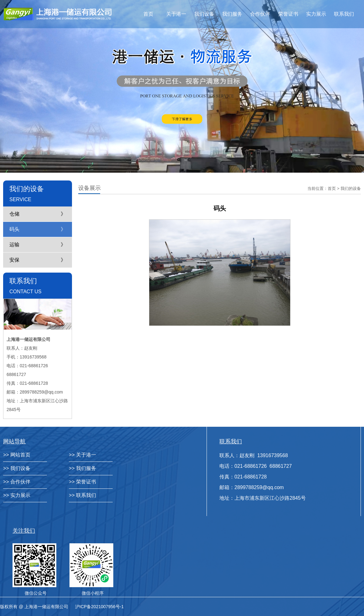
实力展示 (316, 14)
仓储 (14, 214)
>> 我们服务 (82, 468)
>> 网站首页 (17, 455)
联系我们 (344, 14)
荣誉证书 (288, 14)
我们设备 (204, 14)
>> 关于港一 (82, 455)
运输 (14, 245)
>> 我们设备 (17, 468)
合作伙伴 (260, 14)
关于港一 (176, 14)
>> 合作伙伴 (17, 482)
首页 (148, 14)
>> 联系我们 (82, 495)
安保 (14, 260)
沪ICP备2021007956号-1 (100, 607)
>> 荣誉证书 (82, 482)
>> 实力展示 (17, 495)
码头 (14, 229)
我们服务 (232, 14)
